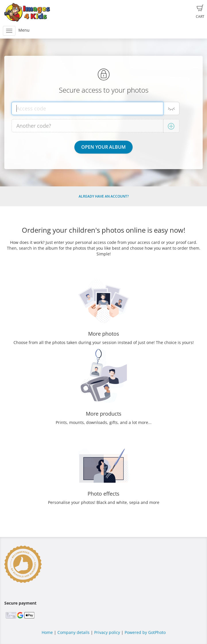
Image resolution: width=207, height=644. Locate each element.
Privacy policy (107, 632)
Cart (200, 12)
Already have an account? (104, 196)
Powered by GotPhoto (145, 632)
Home (47, 632)
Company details (73, 632)
